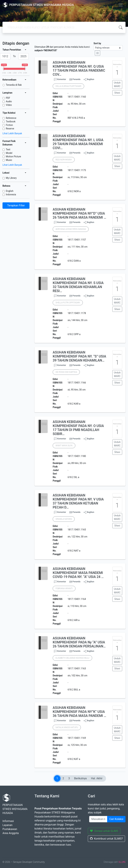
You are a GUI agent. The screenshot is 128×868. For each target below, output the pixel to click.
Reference (11, 118)
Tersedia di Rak (14, 85)
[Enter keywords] (98, 819)
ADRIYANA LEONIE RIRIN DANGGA (71, 229)
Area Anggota (11, 833)
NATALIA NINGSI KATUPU (67, 727)
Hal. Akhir (97, 778)
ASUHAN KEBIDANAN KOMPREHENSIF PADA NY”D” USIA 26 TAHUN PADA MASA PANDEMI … (79, 213)
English (10, 191)
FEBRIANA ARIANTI (64, 588)
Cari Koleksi (116, 819)
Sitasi (117, 93)
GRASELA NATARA (64, 519)
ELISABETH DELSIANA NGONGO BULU (72, 658)
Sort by (97, 43)
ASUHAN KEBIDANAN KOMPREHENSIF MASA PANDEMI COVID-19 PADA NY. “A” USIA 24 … (78, 573)
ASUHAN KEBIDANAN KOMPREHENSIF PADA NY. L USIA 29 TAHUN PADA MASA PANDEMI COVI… (78, 142)
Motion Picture (13, 156)
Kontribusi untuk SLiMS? (106, 839)
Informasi (8, 821)
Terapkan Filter (16, 205)
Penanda (76, 79)
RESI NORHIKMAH (64, 160)
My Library (11, 178)
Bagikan (89, 80)
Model (9, 153)
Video (9, 105)
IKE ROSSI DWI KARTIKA (66, 372)
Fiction (9, 125)
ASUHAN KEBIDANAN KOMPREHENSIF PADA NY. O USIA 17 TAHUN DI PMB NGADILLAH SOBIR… (78, 428)
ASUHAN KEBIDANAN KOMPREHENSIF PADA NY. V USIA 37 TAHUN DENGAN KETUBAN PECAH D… (78, 501)
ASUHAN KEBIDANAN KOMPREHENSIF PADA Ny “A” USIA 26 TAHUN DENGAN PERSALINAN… (79, 642)
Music (9, 160)
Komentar (60, 80)
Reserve (10, 129)
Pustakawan (10, 829)
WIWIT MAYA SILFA (64, 446)
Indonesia (11, 194)
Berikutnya (80, 778)
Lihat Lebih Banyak (12, 133)
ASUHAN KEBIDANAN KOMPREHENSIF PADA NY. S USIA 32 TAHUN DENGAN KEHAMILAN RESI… (78, 285)
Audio (9, 101)
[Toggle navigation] (121, 5)
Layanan (7, 825)
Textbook (11, 122)
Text (8, 149)
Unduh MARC (117, 84)
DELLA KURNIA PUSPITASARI (68, 86)
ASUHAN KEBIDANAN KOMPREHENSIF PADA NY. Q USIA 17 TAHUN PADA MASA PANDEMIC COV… (79, 68)
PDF (8, 98)
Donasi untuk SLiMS (104, 831)
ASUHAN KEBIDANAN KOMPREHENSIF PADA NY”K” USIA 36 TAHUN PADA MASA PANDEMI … (79, 712)
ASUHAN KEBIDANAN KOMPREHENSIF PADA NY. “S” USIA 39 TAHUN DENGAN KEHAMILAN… (79, 356)
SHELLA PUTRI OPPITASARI (68, 303)
